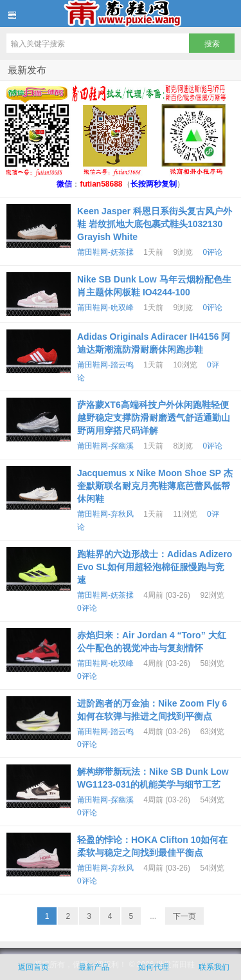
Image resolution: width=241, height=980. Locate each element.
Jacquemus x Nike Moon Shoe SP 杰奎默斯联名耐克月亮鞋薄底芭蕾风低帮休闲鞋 (155, 486)
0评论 (212, 252)
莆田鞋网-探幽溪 (105, 446)
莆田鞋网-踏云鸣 (105, 365)
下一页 (184, 916)
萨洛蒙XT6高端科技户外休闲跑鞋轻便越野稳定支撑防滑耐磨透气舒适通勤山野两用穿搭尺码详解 (154, 418)
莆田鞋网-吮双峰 (105, 308)
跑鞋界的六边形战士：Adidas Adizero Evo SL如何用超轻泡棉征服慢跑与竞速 (155, 567)
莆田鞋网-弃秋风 (105, 514)
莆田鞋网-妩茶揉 (105, 252)
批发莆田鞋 (121, 14)
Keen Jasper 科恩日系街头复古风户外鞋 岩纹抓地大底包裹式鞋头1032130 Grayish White (155, 224)
